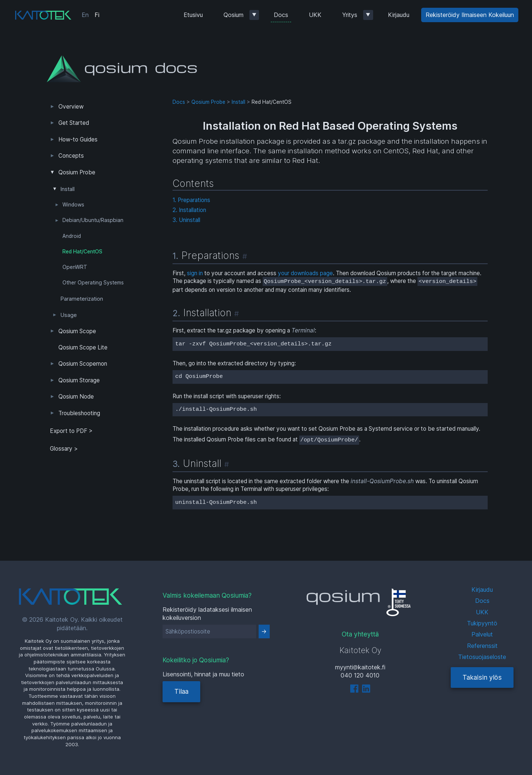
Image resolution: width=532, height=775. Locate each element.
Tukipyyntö (482, 623)
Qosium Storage (79, 380)
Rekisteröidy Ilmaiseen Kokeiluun (470, 15)
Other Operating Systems (93, 283)
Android (72, 236)
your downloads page (305, 273)
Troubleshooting (79, 413)
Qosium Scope (77, 331)
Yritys (350, 15)
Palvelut (482, 634)
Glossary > (64, 449)
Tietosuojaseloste (482, 657)
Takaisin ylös (482, 677)
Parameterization (82, 299)
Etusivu (193, 15)
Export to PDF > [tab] (71, 431)
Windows (73, 205)
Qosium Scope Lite (83, 347)
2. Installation (189, 210)
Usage (69, 315)
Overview (71, 107)
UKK (315, 15)
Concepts (71, 156)
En (85, 15)
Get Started (74, 123)
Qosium (233, 15)
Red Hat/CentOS (82, 252)
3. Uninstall (186, 220)
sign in (195, 273)
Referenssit (482, 646)
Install (68, 189)
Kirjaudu (399, 15)
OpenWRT (75, 267)
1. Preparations (191, 200)
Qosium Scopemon (83, 364)
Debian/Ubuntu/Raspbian (93, 220)
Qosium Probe (77, 172)
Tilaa (181, 691)
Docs (281, 15)
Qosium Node (76, 397)
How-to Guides (78, 139)
